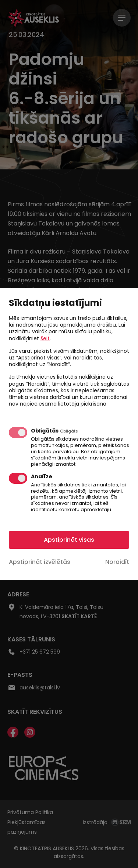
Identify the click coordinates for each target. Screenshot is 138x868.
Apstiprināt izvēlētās (40, 562)
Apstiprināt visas (69, 540)
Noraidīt (117, 562)
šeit (45, 338)
